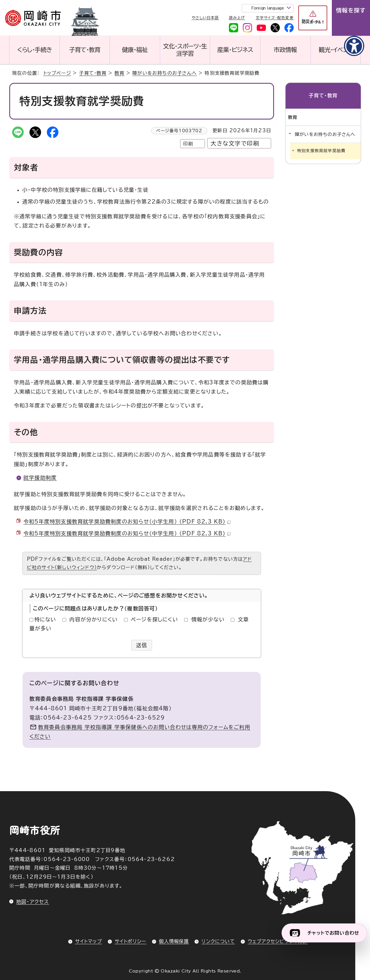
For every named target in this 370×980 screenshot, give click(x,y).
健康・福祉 (135, 50)
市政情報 (285, 50)
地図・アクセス (33, 902)
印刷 (188, 144)
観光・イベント (336, 50)
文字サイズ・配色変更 (275, 18)
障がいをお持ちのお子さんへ (165, 73)
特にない (45, 619)
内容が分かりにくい (94, 619)
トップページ (57, 73)
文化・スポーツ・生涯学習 (185, 50)
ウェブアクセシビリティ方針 (278, 941)
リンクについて (218, 941)
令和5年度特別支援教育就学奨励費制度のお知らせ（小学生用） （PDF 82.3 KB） (127, 521)
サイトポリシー (131, 941)
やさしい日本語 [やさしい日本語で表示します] (205, 18)
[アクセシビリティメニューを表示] (354, 46)
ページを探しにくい (155, 619)
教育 (119, 73)
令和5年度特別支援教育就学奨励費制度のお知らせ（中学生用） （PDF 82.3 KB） (127, 533)
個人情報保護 (174, 941)
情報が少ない (208, 619)
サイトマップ (89, 941)
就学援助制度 (40, 478)
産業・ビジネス (235, 50)
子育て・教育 (85, 50)
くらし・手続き (34, 50)
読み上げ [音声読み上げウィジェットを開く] (237, 18)
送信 (142, 645)
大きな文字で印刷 (235, 143)
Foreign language (268, 8)
